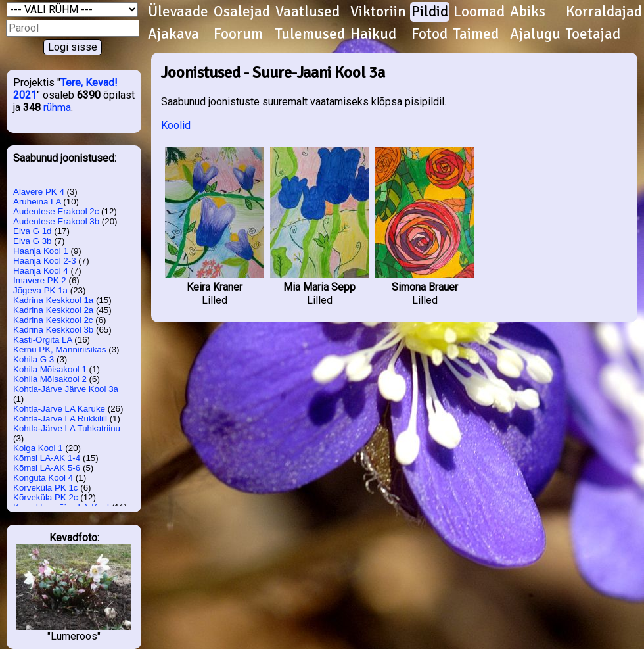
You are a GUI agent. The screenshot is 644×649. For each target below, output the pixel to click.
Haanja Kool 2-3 (45, 261)
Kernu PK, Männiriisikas (59, 349)
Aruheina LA (37, 202)
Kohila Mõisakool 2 (50, 379)
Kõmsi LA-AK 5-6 (47, 468)
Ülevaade (178, 12)
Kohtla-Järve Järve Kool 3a (66, 389)
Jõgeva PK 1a (40, 290)
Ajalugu (535, 34)
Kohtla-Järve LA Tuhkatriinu (67, 428)
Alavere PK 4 (39, 192)
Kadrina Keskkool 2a (53, 310)
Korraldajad (604, 12)
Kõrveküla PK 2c (46, 497)
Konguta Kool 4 (43, 478)
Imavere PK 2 (40, 280)
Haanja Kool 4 (41, 271)
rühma (57, 108)
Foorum (238, 34)
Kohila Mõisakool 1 (50, 369)
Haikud (373, 34)
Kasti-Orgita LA (43, 340)
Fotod (429, 34)
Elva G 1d (33, 231)
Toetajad (593, 34)
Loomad (479, 12)
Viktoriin (378, 12)
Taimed (476, 34)
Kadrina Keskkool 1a (53, 300)
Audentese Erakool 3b (56, 221)
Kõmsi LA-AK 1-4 (47, 458)
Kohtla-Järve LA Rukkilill (60, 419)
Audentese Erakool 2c (56, 211)
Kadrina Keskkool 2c (53, 320)
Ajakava (173, 34)
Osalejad (242, 12)
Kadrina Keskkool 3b (53, 330)
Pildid (430, 12)
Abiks (528, 12)
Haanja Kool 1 (41, 251)
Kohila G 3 (34, 359)
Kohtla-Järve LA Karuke (59, 409)
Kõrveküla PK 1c (46, 488)
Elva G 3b (33, 241)
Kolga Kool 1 (38, 448)
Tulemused (310, 34)
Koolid (176, 125)
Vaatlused (308, 12)
